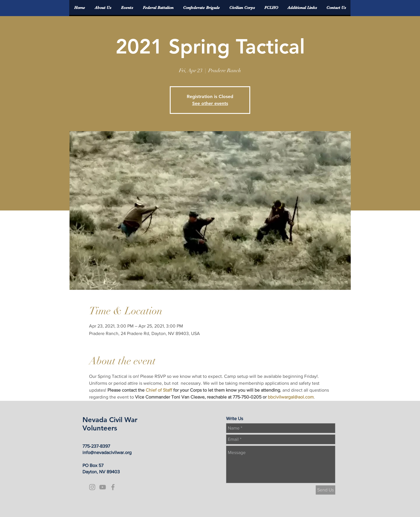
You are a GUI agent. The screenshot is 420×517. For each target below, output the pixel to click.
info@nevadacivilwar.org (107, 452)
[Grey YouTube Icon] (103, 487)
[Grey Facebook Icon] (113, 487)
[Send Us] (325, 490)
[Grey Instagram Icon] (92, 487)
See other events (210, 103)
